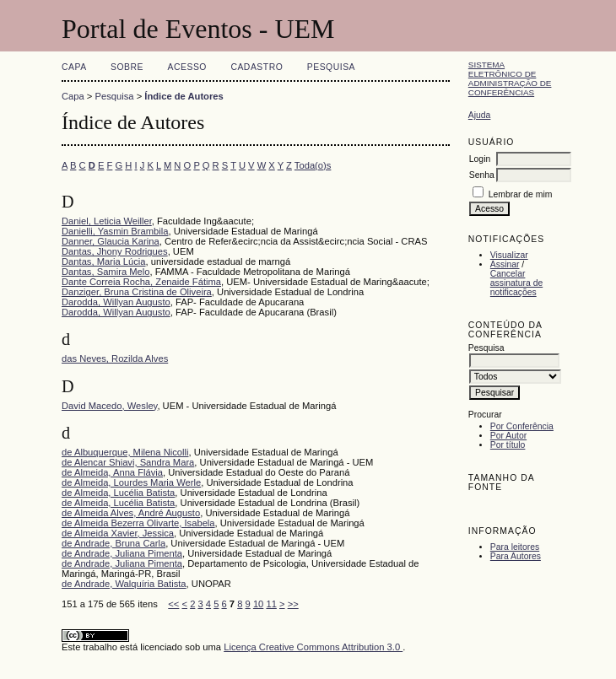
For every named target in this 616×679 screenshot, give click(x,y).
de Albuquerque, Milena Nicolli (125, 452)
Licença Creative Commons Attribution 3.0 (313, 647)
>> (293, 604)
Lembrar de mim (521, 194)
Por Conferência (522, 426)
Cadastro (257, 67)
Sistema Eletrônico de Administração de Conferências (510, 78)
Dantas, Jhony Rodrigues (115, 251)
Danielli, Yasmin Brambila (115, 231)
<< (173, 604)
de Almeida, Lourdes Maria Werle (131, 482)
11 (271, 604)
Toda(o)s (313, 165)
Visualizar (509, 255)
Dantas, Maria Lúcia (104, 261)
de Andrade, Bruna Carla (113, 543)
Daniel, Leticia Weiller (107, 221)
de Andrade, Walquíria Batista (124, 584)
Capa (74, 67)
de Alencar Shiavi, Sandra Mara (128, 462)
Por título (508, 445)
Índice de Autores (184, 96)
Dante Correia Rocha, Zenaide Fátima (141, 282)
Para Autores (516, 556)
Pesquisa (331, 67)
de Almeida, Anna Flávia (112, 472)
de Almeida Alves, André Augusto (131, 513)
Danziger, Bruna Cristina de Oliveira (137, 292)
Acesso (187, 67)
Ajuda (480, 115)
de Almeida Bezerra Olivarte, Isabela (138, 523)
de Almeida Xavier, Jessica (118, 533)
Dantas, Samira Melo (105, 272)
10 (258, 604)
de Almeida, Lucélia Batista (118, 493)
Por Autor (508, 436)
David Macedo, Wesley (109, 406)
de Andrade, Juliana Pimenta (122, 553)
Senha (482, 175)
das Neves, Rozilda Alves (115, 358)
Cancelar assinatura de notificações (516, 283)
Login (480, 159)
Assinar (505, 264)
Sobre (127, 67)
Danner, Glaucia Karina (111, 241)
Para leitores (515, 547)
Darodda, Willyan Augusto (116, 302)
